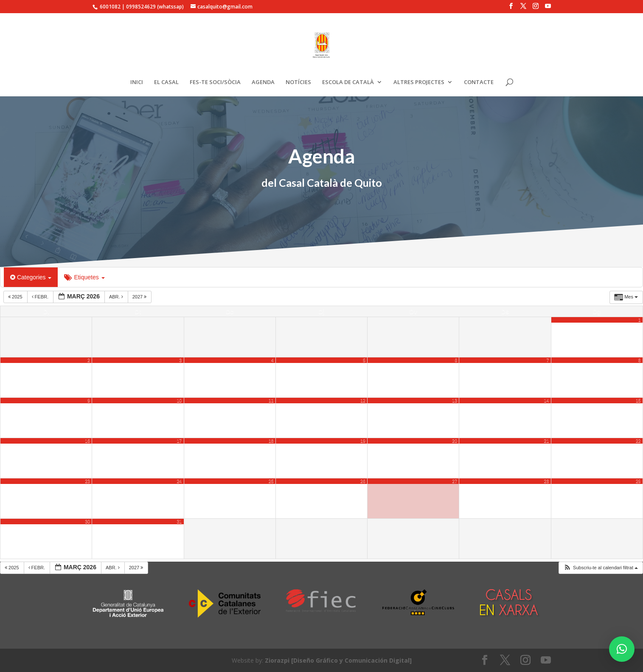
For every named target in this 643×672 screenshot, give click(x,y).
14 (547, 400)
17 (179, 441)
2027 (140, 297)
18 (271, 441)
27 (455, 481)
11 (271, 400)
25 (271, 481)
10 (179, 400)
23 (87, 481)
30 (87, 521)
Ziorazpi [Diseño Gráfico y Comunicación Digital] (338, 660)
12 (363, 400)
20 (455, 441)
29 (638, 481)
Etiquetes (84, 277)
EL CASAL (166, 82)
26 (363, 481)
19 (363, 441)
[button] (601, 568)
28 (547, 481)
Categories (31, 277)
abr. (117, 297)
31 (179, 521)
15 (638, 400)
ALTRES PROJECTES (419, 82)
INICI (137, 82)
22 (638, 441)
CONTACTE (479, 82)
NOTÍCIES (298, 82)
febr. (41, 297)
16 (87, 441)
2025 (16, 297)
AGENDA (263, 82)
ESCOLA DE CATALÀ (348, 82)
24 (179, 481)
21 (547, 441)
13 (455, 400)
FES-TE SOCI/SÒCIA (215, 82)
